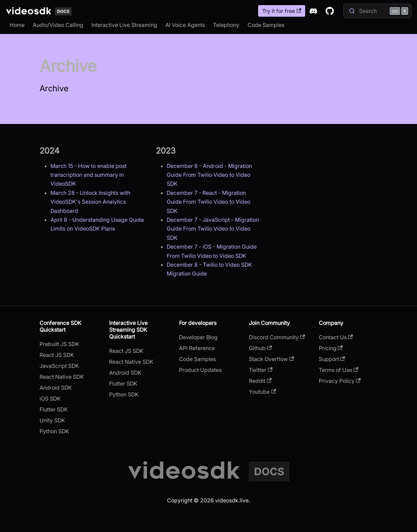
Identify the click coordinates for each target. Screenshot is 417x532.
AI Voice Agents (185, 25)
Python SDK (54, 431)
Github (260, 348)
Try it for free (282, 11)
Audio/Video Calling (58, 25)
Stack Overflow (271, 359)
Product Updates (200, 370)
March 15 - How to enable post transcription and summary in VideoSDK (88, 175)
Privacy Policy (340, 381)
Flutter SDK (54, 409)
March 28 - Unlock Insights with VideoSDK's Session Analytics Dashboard (90, 202)
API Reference (197, 348)
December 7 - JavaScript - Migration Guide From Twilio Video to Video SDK (213, 229)
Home (17, 25)
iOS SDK (50, 398)
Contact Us (336, 337)
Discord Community (277, 337)
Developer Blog (198, 337)
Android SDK (56, 388)
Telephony (226, 25)
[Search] (377, 11)
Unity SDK (52, 420)
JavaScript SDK (59, 366)
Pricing (331, 348)
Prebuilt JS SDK (59, 344)
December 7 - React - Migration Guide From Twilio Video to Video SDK (208, 202)
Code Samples (266, 25)
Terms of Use (339, 370)
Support (332, 359)
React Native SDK (62, 377)
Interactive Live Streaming (124, 25)
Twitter (261, 370)
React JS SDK (57, 355)
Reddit (260, 381)
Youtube (262, 392)
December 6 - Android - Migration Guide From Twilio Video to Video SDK (209, 175)
